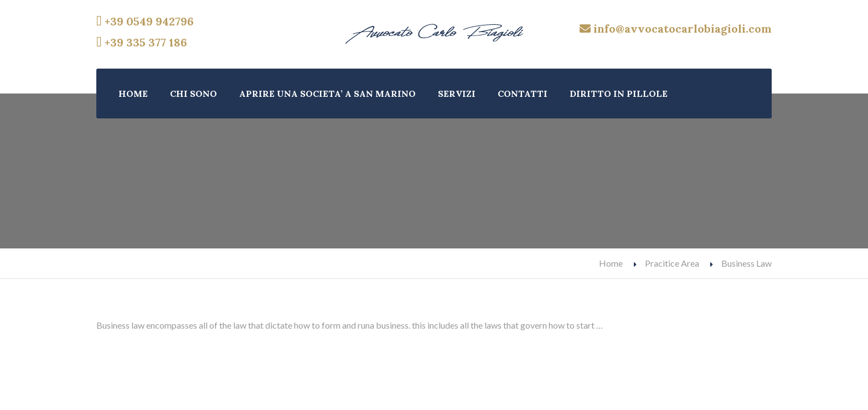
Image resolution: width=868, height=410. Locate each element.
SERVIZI (457, 94)
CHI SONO (193, 94)
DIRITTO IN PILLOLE (619, 94)
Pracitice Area (672, 263)
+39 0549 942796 (145, 21)
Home (611, 263)
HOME (133, 94)
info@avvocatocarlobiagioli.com (676, 28)
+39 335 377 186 (142, 42)
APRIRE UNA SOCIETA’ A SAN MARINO (327, 94)
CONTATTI (523, 94)
